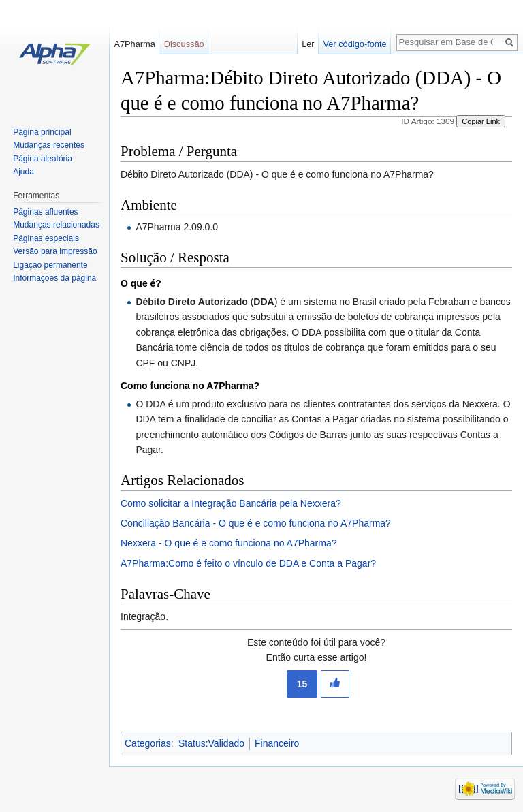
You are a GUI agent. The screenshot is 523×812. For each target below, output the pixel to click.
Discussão (184, 44)
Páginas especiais (46, 238)
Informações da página (54, 278)
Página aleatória (43, 159)
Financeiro (277, 743)
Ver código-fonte (354, 44)
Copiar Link (481, 121)
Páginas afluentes (45, 212)
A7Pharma (134, 44)
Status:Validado (211, 743)
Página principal (42, 132)
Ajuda (23, 172)
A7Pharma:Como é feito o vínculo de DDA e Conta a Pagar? (248, 563)
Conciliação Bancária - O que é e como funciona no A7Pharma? (256, 523)
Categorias (148, 743)
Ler (308, 44)
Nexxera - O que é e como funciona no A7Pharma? (229, 543)
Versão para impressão (55, 251)
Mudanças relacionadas (56, 225)
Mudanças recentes (49, 145)
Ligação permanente (50, 265)
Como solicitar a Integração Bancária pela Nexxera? (231, 503)
